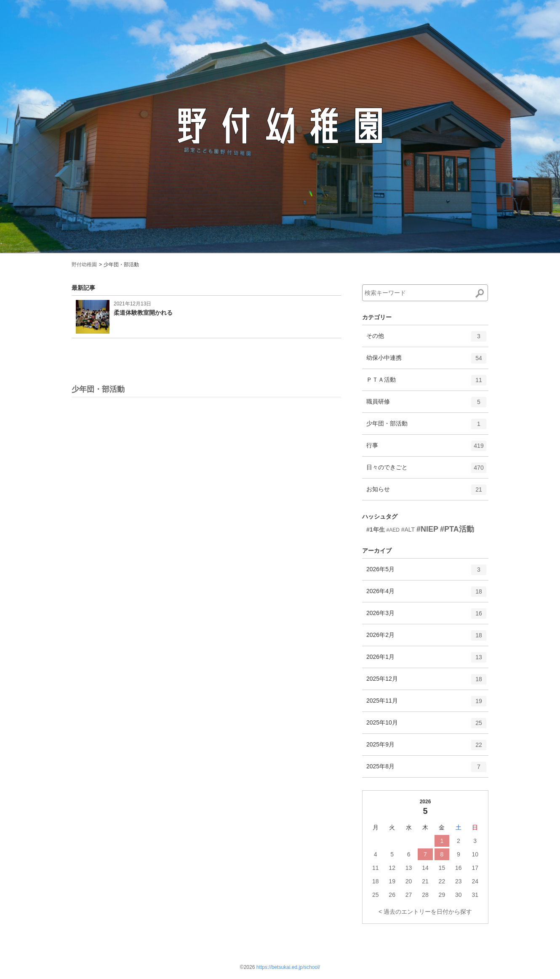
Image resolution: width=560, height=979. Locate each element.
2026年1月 (426, 660)
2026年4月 (426, 594)
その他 (426, 339)
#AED (393, 530)
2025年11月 (426, 704)
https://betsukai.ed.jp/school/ (288, 967)
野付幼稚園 (84, 265)
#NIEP (427, 529)
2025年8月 (426, 770)
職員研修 (426, 405)
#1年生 (376, 530)
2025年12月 (426, 682)
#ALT (408, 530)
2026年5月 (426, 572)
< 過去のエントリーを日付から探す (425, 912)
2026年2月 (426, 638)
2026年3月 (426, 616)
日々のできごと (426, 471)
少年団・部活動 (426, 427)
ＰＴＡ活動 (426, 383)
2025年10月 (426, 726)
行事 (426, 449)
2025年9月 (426, 748)
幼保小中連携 (426, 361)
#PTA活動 (457, 529)
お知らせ (426, 492)
